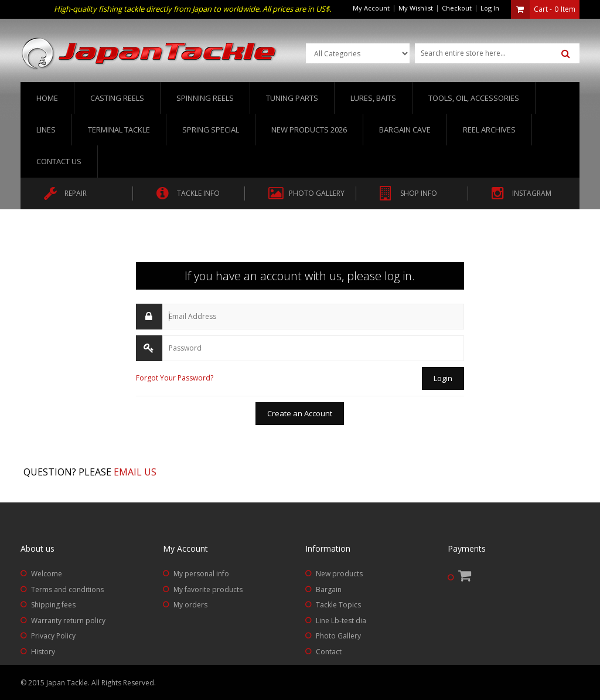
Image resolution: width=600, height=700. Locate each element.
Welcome (47, 574)
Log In (490, 8)
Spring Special (211, 130)
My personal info (201, 574)
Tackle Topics (338, 605)
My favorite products (208, 589)
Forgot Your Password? (175, 378)
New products (339, 574)
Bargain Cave (405, 130)
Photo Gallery (338, 636)
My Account (371, 8)
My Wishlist (416, 8)
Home (47, 98)
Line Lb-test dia (341, 621)
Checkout (457, 8)
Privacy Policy (53, 636)
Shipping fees (53, 605)
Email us (135, 472)
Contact (329, 652)
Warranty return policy (68, 621)
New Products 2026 (309, 130)
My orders (190, 605)
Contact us (59, 161)
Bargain (329, 589)
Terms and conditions (67, 589)
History (43, 652)
